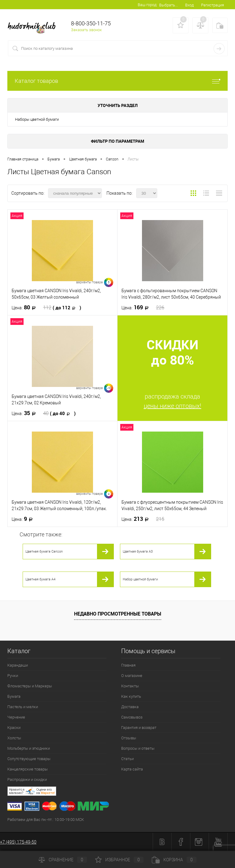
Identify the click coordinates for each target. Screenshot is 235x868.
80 (46, 307)
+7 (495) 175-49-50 (18, 842)
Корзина (174, 860)
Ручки (13, 676)
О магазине (132, 676)
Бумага (14, 696)
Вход (189, 5)
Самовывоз (132, 717)
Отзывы (129, 738)
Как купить (131, 696)
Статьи (127, 759)
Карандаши (18, 665)
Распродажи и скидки (27, 780)
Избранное (119, 860)
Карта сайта (132, 769)
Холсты (14, 738)
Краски (14, 728)
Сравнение (63, 860)
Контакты (130, 686)
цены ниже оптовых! (173, 406)
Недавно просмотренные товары (118, 614)
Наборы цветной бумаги (37, 119)
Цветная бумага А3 (138, 552)
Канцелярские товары (28, 769)
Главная (128, 665)
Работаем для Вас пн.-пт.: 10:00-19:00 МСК (46, 820)
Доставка (130, 707)
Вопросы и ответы (138, 748)
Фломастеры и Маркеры (30, 686)
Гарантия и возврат (139, 728)
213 (143, 519)
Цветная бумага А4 (40, 579)
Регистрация (213, 5)
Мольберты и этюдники (29, 748)
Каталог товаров (117, 81)
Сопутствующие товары (29, 759)
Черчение (16, 717)
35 (44, 413)
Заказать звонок (86, 30)
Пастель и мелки (23, 707)
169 (143, 307)
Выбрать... (168, 5)
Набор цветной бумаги (140, 579)
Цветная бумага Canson (44, 552)
